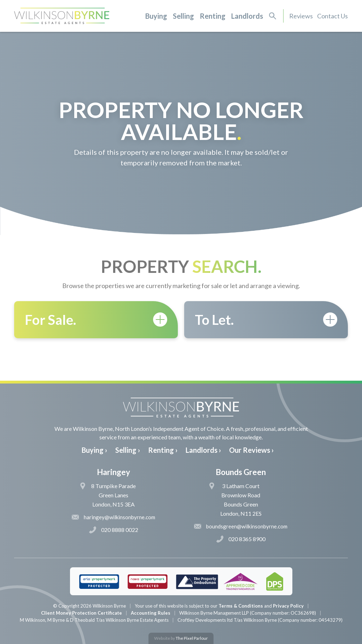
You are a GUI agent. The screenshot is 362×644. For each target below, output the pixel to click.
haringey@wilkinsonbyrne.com (113, 517)
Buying (156, 16)
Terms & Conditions (241, 606)
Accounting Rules (151, 613)
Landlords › (203, 450)
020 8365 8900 (241, 539)
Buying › (94, 450)
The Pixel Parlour (192, 638)
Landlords (247, 16)
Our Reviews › (251, 450)
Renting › (163, 450)
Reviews (301, 16)
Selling (183, 16)
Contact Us (332, 16)
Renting (213, 16)
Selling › (128, 450)
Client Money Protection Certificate (81, 613)
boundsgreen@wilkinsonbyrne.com (241, 526)
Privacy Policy (288, 606)
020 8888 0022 (114, 530)
